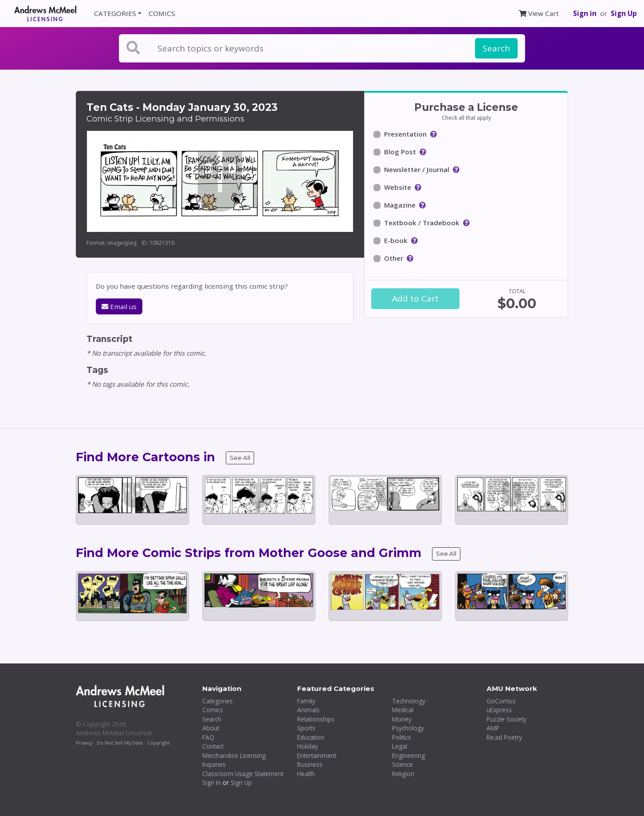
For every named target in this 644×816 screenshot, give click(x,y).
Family (306, 701)
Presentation (405, 134)
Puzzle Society (507, 719)
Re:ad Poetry (504, 737)
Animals (308, 710)
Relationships (316, 719)
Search (496, 48)
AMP (493, 728)
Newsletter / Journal (417, 169)
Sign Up (624, 13)
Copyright (159, 743)
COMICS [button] (162, 13)
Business (310, 764)
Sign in (585, 13)
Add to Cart (415, 298)
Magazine (400, 205)
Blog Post (400, 152)
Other (394, 258)
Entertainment (317, 755)
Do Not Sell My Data (120, 743)
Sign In (212, 783)
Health (306, 774)
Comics (213, 710)
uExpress (499, 710)
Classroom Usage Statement (243, 774)
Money (402, 719)
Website (398, 187)
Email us (119, 306)
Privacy (84, 743)
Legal (400, 746)
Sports (306, 728)
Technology (409, 701)
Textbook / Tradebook (422, 223)
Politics (402, 737)
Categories (218, 701)
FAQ (208, 737)
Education (311, 737)
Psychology (408, 728)
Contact (213, 746)
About (211, 728)
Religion (403, 774)
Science (402, 764)
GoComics (501, 701)
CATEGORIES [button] (115, 13)
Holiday (308, 746)
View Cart (539, 13)
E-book (396, 240)
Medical (403, 710)
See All (240, 458)
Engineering (408, 755)
